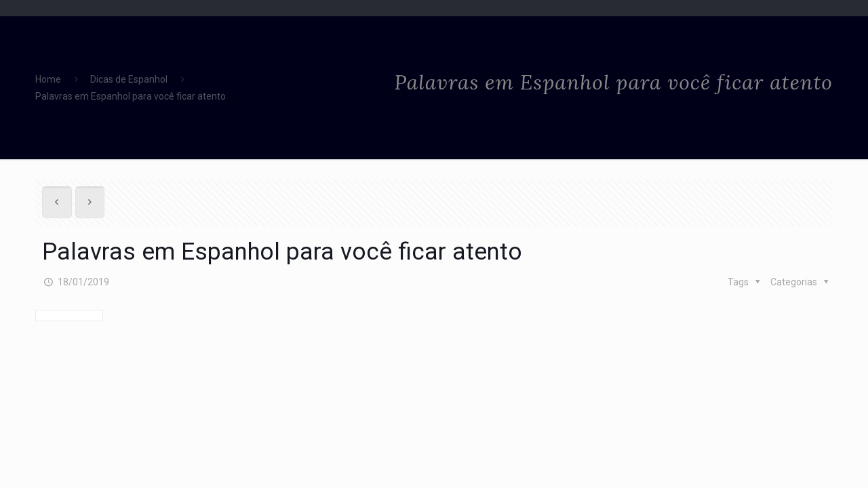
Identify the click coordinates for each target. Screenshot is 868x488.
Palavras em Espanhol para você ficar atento (131, 96)
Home (48, 79)
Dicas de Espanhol (129, 79)
